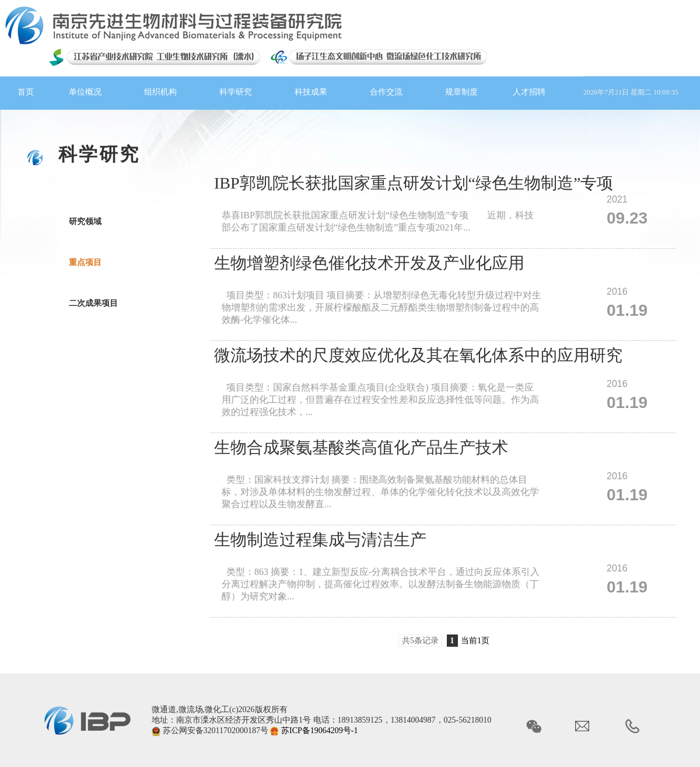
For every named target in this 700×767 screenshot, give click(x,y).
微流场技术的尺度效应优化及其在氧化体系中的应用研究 (418, 355)
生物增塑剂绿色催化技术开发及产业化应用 (369, 263)
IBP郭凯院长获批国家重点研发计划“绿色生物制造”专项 (414, 183)
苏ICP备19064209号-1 (319, 731)
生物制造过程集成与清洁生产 (320, 540)
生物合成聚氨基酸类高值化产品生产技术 (361, 447)
